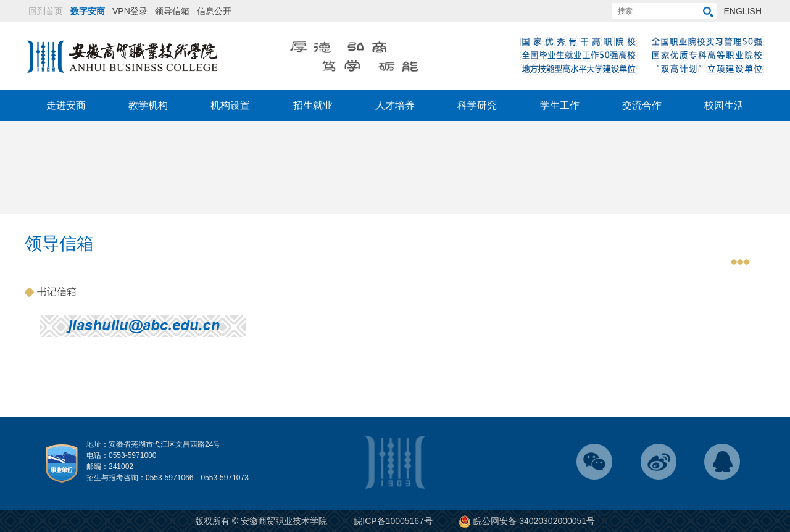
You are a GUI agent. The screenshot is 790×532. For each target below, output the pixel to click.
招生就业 (313, 105)
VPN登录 (130, 11)
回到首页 (46, 11)
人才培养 (395, 105)
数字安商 (88, 11)
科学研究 (477, 105)
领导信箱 (172, 11)
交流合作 (642, 105)
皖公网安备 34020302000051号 (527, 521)
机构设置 (230, 105)
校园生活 (724, 105)
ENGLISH (743, 11)
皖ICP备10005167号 (393, 521)
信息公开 (214, 11)
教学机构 (148, 105)
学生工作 (560, 105)
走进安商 (66, 105)
